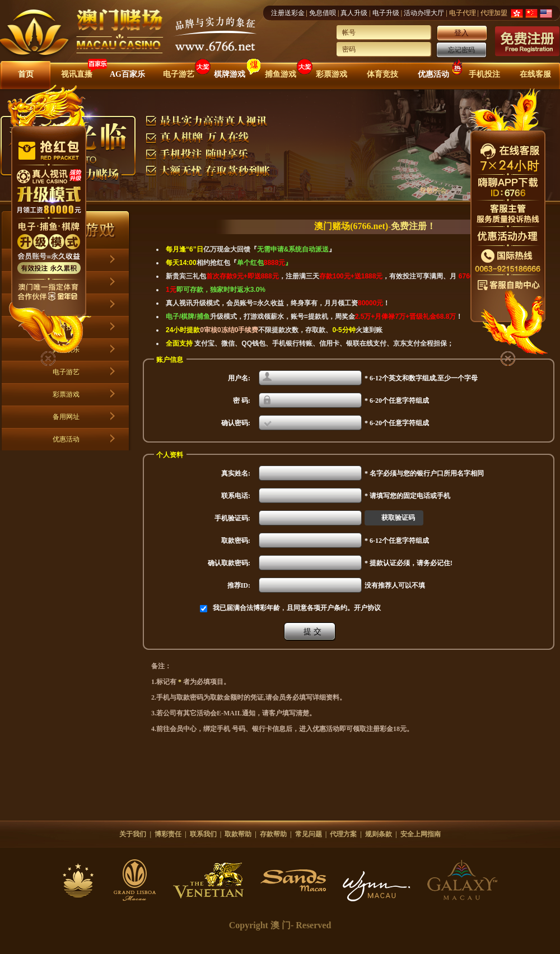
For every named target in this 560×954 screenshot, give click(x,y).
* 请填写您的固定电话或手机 (407, 496)
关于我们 (133, 834)
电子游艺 (179, 74)
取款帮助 (238, 834)
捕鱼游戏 (281, 74)
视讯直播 (77, 74)
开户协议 (367, 608)
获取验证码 (398, 518)
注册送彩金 (288, 13)
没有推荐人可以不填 (395, 585)
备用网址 (66, 417)
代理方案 (343, 834)
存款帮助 (273, 834)
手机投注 (484, 74)
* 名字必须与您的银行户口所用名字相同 (424, 473)
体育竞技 (382, 74)
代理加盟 (494, 13)
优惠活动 (433, 74)
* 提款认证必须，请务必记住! (409, 563)
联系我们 (203, 834)
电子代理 (463, 13)
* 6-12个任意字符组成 (397, 541)
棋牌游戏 (230, 74)
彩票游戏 (332, 74)
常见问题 (309, 834)
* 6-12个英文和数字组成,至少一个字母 (421, 378)
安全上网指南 (421, 834)
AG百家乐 (127, 74)
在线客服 (535, 74)
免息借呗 (323, 13)
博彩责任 (168, 834)
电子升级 (386, 13)
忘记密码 (461, 50)
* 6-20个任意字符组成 (397, 401)
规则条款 (379, 834)
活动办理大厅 (424, 13)
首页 (26, 74)
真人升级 (354, 13)
